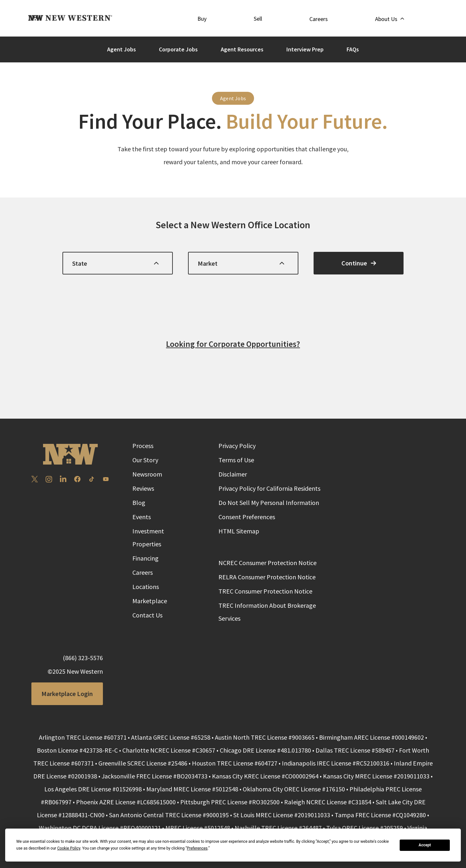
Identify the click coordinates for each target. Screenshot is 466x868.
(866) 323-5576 (83, 658)
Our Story (145, 460)
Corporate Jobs (178, 49)
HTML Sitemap (239, 531)
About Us (389, 19)
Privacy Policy (237, 446)
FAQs (353, 49)
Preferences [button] (197, 848)
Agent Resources (242, 49)
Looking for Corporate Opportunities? (233, 344)
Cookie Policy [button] (69, 848)
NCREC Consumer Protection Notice (267, 563)
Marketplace (150, 601)
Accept (425, 845)
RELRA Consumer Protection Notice (267, 577)
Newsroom (147, 474)
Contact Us (147, 615)
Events (142, 517)
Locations (146, 587)
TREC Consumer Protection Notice (265, 591)
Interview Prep (305, 49)
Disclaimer (233, 474)
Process (143, 446)
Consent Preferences (247, 517)
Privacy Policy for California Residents (269, 488)
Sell (258, 19)
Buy (202, 19)
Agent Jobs (122, 49)
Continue (359, 263)
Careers (319, 19)
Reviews (143, 488)
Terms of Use (236, 460)
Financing (145, 558)
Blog (139, 503)
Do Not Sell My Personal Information (269, 503)
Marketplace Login (67, 694)
